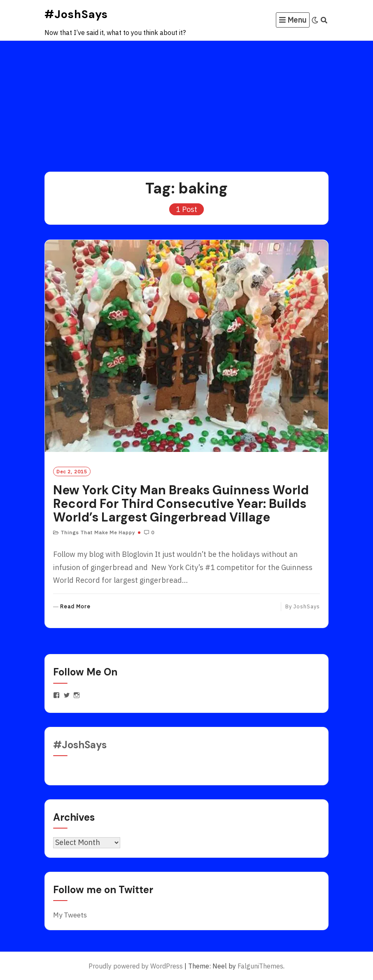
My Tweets (70, 915)
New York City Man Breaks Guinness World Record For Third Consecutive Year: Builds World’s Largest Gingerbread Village (181, 504)
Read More (75, 607)
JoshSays (307, 606)
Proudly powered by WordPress (136, 966)
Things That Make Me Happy (98, 532)
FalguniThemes (260, 966)
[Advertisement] (186, 102)
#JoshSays (76, 14)
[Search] (324, 20)
